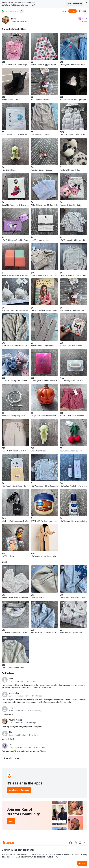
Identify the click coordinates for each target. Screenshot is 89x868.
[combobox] (12, 11)
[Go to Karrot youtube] (80, 843)
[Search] (22, 11)
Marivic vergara (15, 720)
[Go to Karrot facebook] (71, 843)
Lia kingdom (14, 693)
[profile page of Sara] (6, 20)
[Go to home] (3, 11)
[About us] (80, 11)
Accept (82, 863)
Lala (11, 744)
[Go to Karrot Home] (8, 843)
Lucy (11, 708)
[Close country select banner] (86, 3)
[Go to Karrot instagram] (75, 843)
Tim (11, 732)
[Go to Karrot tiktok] (85, 843)
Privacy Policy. (52, 857)
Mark (11, 678)
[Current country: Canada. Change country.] (85, 11)
